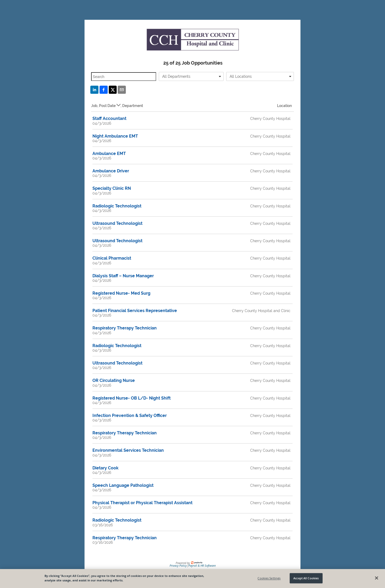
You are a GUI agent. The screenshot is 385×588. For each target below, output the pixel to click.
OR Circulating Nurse (114, 380)
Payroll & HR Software (202, 565)
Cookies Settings (269, 578)
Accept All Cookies (306, 578)
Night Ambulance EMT (115, 136)
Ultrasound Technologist (117, 223)
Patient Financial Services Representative (135, 311)
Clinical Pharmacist (112, 258)
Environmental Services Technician (128, 450)
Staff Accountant (109, 118)
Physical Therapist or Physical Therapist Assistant (142, 503)
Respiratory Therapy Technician (125, 328)
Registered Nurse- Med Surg (121, 293)
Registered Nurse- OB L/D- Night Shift (132, 398)
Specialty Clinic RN (112, 188)
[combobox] (191, 76)
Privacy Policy (178, 565)
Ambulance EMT (109, 154)
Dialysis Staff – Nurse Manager (123, 276)
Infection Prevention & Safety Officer (130, 416)
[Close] (377, 578)
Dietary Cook (105, 468)
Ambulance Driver (111, 171)
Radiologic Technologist (117, 206)
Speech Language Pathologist (123, 485)
